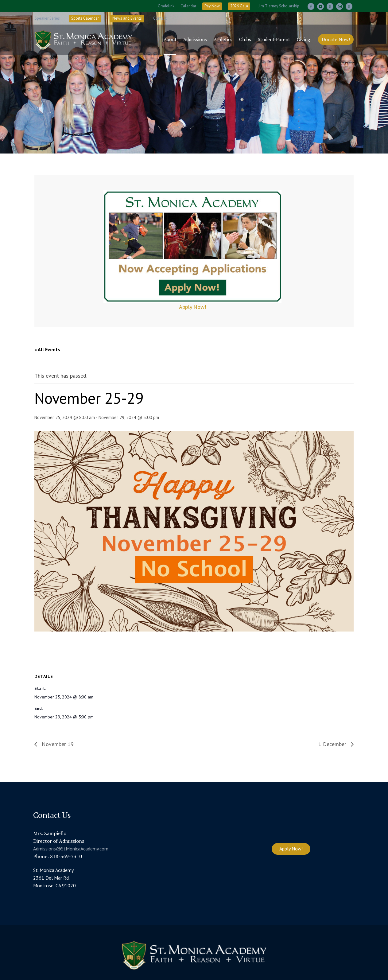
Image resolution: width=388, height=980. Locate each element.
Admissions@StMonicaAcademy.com (71, 849)
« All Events (47, 349)
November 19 (57, 744)
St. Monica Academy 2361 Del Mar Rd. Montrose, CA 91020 (54, 878)
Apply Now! (192, 307)
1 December (333, 744)
